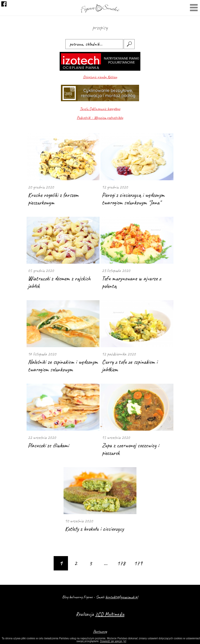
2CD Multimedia (110, 614)
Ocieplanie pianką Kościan (100, 77)
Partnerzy (100, 631)
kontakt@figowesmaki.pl (122, 597)
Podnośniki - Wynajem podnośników (100, 118)
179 (138, 563)
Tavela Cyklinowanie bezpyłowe (100, 109)
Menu (194, 8)
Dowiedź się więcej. (111, 641)
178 (121, 563)
